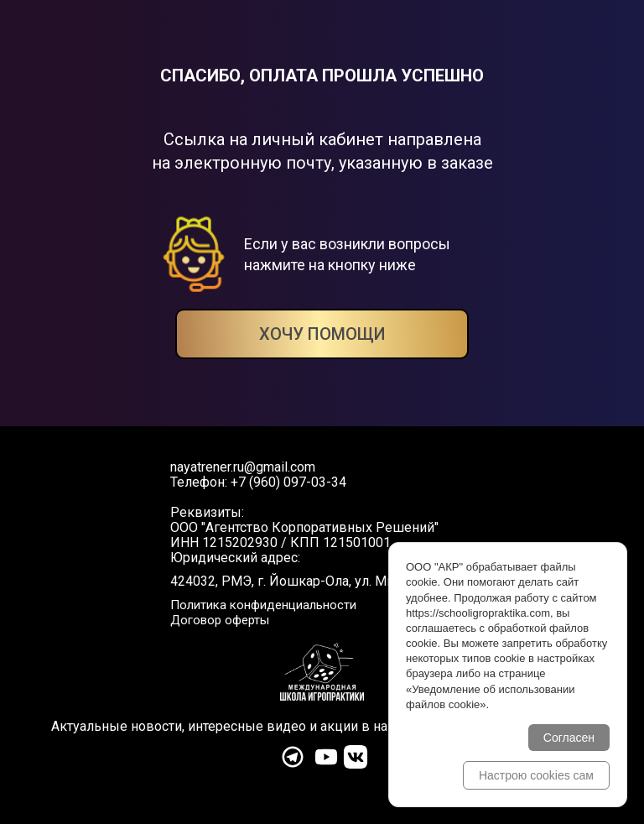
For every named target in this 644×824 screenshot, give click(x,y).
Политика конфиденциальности (263, 605)
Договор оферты (220, 620)
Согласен (569, 738)
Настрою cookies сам (536, 775)
